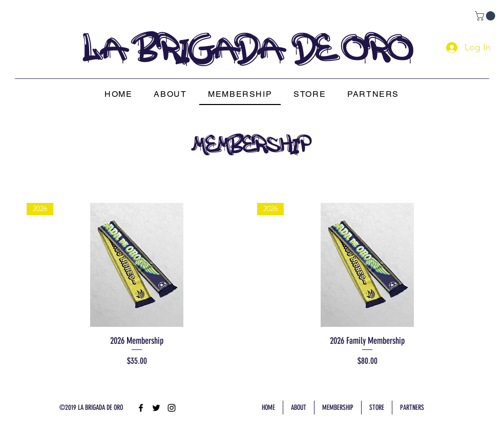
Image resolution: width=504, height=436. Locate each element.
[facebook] (141, 408)
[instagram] (172, 408)
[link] (486, 16)
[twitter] (156, 408)
